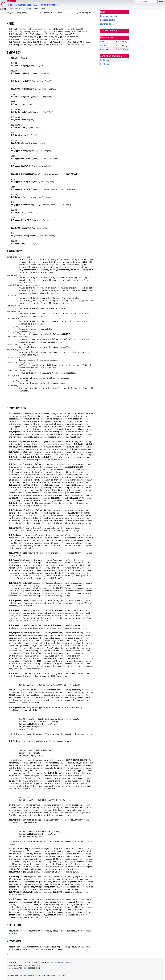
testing (103, 45)
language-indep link (109, 16)
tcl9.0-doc (105, 64)
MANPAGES (11, 1)
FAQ (35, 5)
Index (10, 5)
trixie (103, 42)
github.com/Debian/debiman (33, 976)
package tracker (108, 20)
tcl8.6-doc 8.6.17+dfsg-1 (62, 962)
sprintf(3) (14, 933)
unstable (12, 8)
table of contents (109, 31)
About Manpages (23, 5)
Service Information (49, 5)
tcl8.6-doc (20, 8)
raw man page (107, 24)
